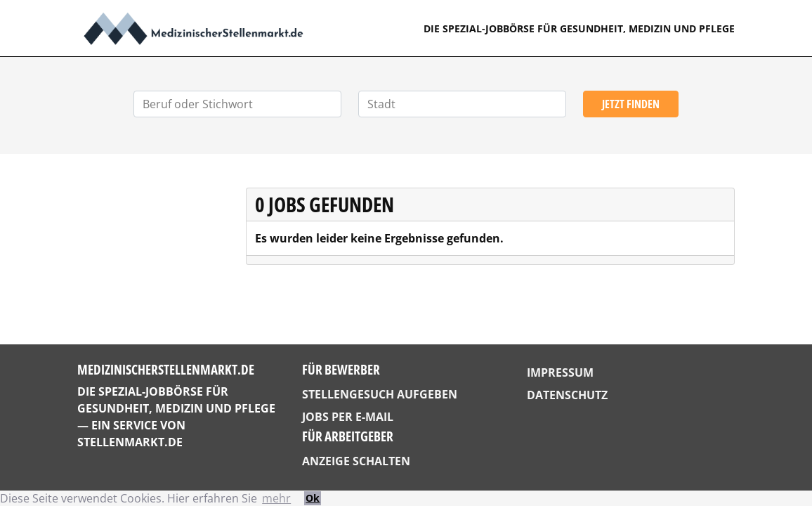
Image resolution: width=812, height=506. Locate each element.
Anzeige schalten (356, 461)
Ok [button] (313, 498)
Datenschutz (567, 395)
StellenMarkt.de (130, 442)
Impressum (560, 372)
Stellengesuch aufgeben (380, 394)
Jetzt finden (631, 104)
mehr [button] (276, 498)
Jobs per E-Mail (348, 417)
